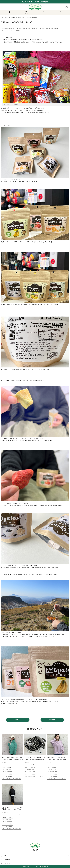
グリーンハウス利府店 (29, 28)
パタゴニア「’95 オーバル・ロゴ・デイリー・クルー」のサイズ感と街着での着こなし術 (57, 760)
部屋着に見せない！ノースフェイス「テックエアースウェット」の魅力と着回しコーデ (12, 810)
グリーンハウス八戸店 (18, 28)
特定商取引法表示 (6, 859)
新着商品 (61, 13)
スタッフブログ (17, 31)
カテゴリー (9, 13)
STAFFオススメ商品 (6, 28)
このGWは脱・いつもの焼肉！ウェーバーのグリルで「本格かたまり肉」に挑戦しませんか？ (35, 760)
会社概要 (3, 856)
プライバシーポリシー (6, 863)
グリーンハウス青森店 (7, 31)
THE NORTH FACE (7, 817)
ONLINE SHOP (6, 765)
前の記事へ (18, 720)
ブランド (27, 13)
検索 (44, 13)
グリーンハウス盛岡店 (52, 28)
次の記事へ (52, 720)
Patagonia (14, 765)
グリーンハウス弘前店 (41, 28)
